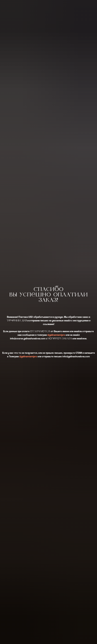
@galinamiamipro (56, 335)
